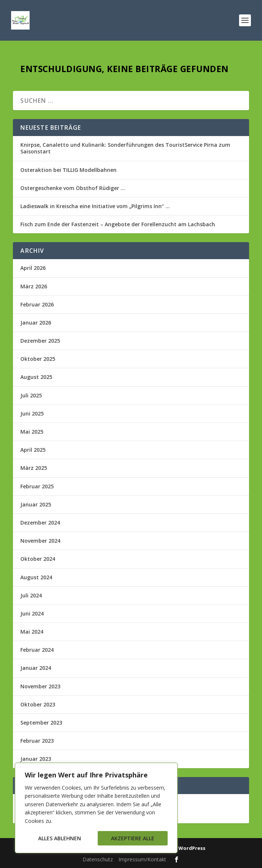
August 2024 (36, 577)
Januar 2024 (36, 668)
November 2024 (40, 541)
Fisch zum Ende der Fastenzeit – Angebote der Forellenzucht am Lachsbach (118, 224)
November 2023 (40, 686)
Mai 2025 (32, 432)
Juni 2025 (32, 413)
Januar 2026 (36, 323)
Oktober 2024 (38, 559)
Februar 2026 (37, 304)
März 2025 (34, 468)
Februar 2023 (37, 741)
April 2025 (33, 450)
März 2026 (34, 286)
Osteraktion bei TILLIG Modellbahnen (68, 170)
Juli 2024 (31, 595)
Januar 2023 (36, 759)
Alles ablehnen (60, 838)
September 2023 (41, 723)
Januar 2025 (36, 504)
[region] (96, 808)
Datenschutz (98, 859)
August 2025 (36, 377)
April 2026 (33, 268)
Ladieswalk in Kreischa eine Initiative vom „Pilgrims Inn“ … (95, 206)
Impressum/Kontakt (142, 859)
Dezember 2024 (40, 523)
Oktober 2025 (38, 359)
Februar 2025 (37, 486)
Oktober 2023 (38, 704)
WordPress (192, 848)
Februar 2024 (37, 650)
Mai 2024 (32, 632)
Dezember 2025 (40, 341)
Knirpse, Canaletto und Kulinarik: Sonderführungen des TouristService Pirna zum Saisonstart (125, 148)
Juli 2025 (31, 395)
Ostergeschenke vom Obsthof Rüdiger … (73, 188)
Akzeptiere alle (133, 838)
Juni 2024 (32, 613)
